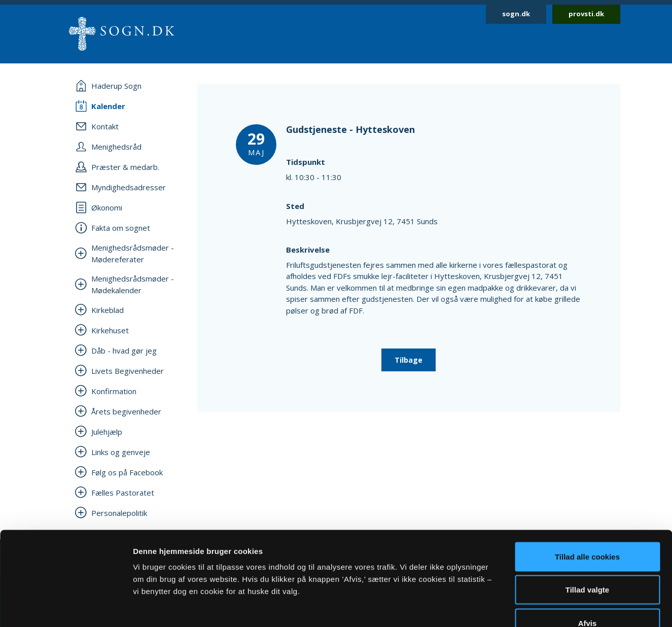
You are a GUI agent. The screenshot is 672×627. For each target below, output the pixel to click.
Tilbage (409, 360)
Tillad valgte (587, 527)
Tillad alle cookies (587, 494)
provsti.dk (586, 14)
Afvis (588, 560)
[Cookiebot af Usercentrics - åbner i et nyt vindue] (66, 607)
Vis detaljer (527, 607)
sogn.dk (516, 14)
